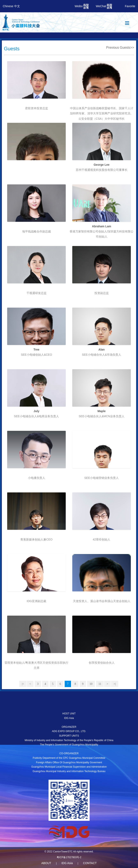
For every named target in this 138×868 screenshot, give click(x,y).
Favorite (130, 6)
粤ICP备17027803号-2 (69, 857)
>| (115, 684)
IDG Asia (67, 863)
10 (91, 684)
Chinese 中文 (11, 6)
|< (23, 684)
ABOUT (46, 863)
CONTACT (90, 863)
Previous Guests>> (120, 48)
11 (100, 684)
